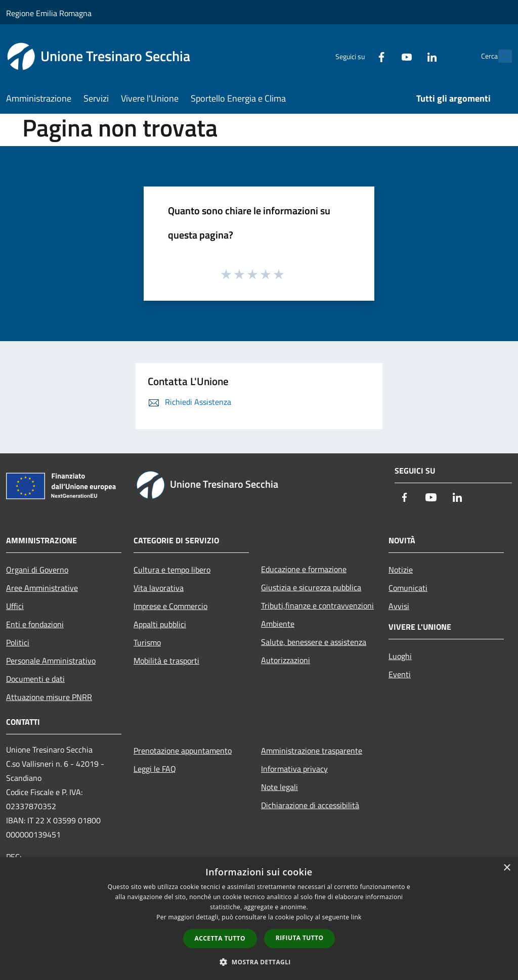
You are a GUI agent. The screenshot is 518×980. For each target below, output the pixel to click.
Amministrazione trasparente (312, 751)
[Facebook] (359, 56)
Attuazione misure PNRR (49, 697)
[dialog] (259, 919)
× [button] (507, 868)
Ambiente (278, 624)
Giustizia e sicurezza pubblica (311, 587)
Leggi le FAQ (155, 769)
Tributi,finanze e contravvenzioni (317, 605)
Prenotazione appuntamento (183, 751)
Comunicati (408, 588)
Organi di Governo (37, 570)
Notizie (401, 570)
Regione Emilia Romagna (49, 13)
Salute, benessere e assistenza (314, 642)
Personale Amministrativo (51, 661)
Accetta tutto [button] (220, 938)
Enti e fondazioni (35, 624)
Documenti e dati (35, 679)
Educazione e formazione (304, 569)
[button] (259, 962)
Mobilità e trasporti (166, 661)
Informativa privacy (294, 769)
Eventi (400, 674)
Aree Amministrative (42, 588)
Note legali (279, 787)
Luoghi (400, 656)
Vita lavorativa (159, 588)
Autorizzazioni (286, 660)
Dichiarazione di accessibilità (310, 805)
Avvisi (399, 606)
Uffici (15, 606)
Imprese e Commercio (170, 606)
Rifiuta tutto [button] (300, 938)
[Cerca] (500, 56)
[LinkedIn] (410, 56)
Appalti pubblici (160, 624)
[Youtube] (384, 56)
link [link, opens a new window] (356, 917)
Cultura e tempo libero (172, 570)
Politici (18, 642)
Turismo (147, 642)
